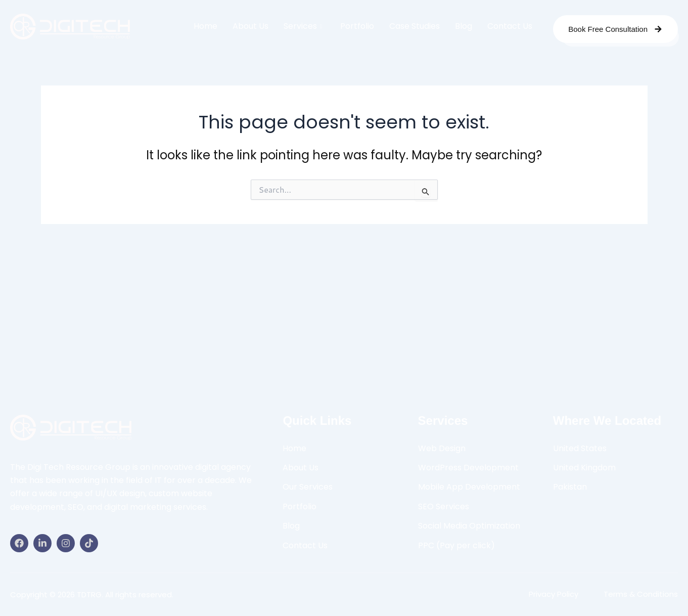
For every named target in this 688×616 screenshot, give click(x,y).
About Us (250, 26)
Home (205, 26)
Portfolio (357, 26)
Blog (464, 26)
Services (303, 26)
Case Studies (415, 26)
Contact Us (510, 26)
